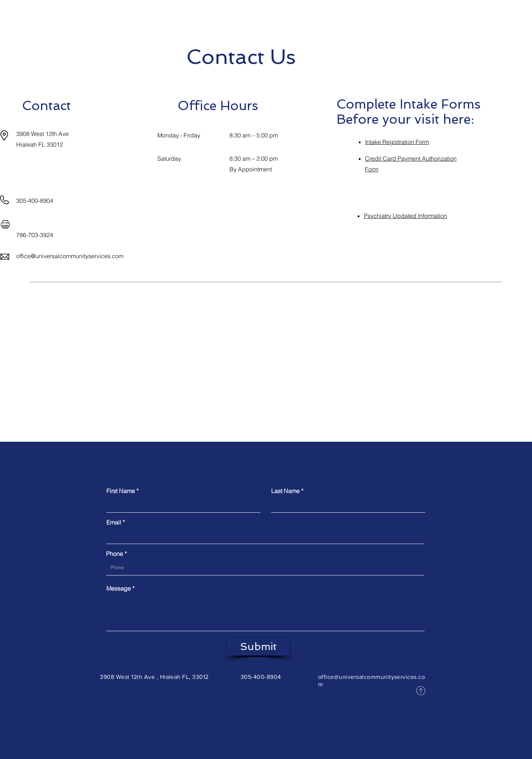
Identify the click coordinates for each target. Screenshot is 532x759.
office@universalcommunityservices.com (70, 256)
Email (114, 522)
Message (119, 588)
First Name (121, 491)
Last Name (285, 491)
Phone (115, 554)
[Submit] (258, 647)
